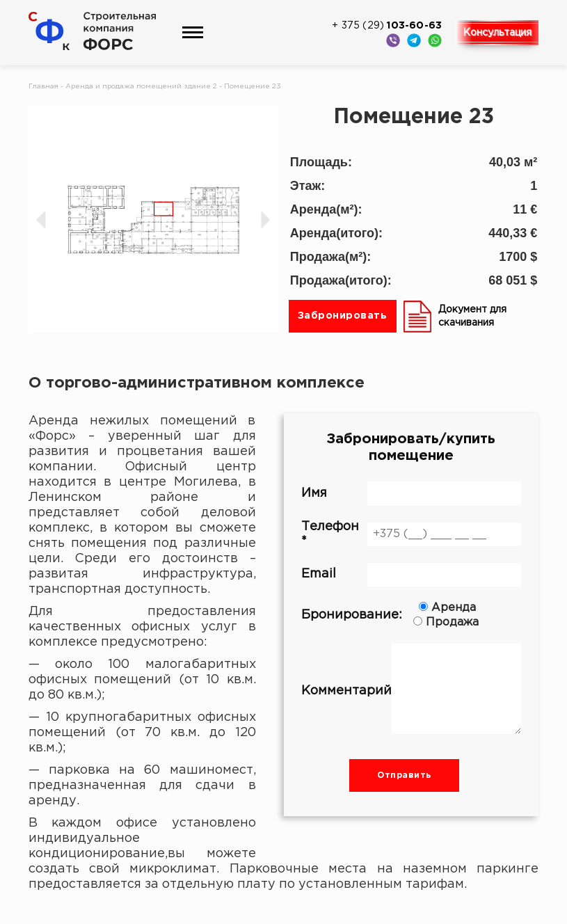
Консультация (497, 33)
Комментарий (412, 691)
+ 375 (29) (387, 26)
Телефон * (412, 534)
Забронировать (343, 316)
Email (412, 575)
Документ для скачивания (455, 316)
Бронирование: (412, 615)
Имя (412, 493)
